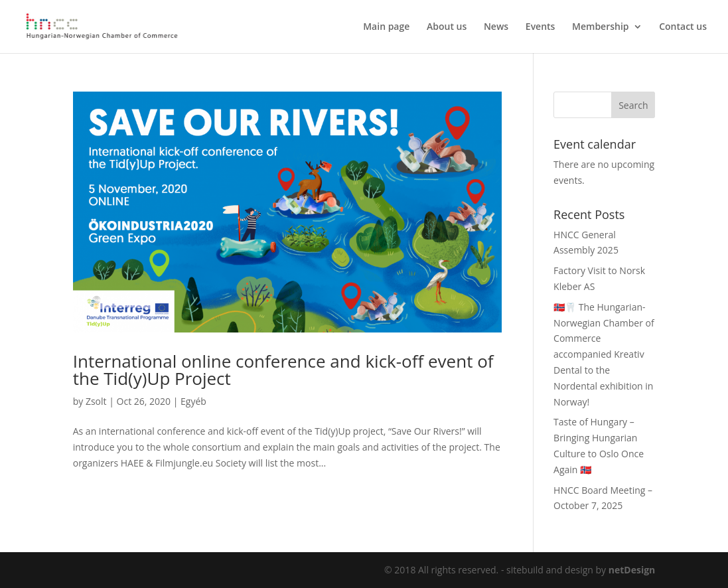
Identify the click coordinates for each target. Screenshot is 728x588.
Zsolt (96, 401)
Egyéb (193, 401)
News (496, 27)
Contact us (683, 27)
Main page (386, 27)
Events (541, 27)
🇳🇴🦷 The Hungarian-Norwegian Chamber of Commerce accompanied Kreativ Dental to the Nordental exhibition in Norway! (604, 354)
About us (447, 27)
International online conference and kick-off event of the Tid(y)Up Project (283, 370)
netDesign (632, 570)
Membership (600, 27)
